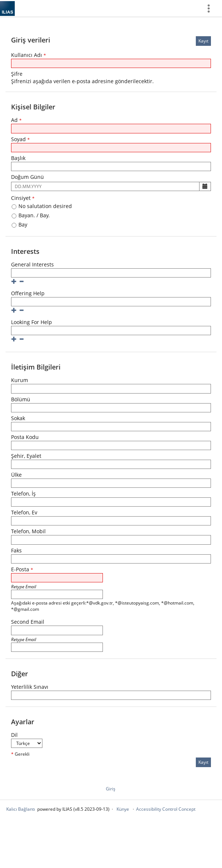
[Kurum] (111, 389)
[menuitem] (211, 8)
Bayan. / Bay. (30, 215)
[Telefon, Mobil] (111, 540)
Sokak (18, 418)
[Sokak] (111, 427)
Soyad (20, 139)
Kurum (20, 380)
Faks (16, 550)
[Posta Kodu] (111, 445)
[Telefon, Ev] (111, 521)
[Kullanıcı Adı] (111, 63)
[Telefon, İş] (111, 502)
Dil (14, 735)
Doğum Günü (27, 177)
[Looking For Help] (111, 331)
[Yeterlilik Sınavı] (111, 695)
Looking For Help (32, 322)
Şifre (17, 74)
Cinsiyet (23, 198)
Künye (123, 809)
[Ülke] (111, 483)
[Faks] (111, 559)
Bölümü (21, 399)
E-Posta (22, 569)
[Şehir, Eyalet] (111, 464)
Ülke (16, 475)
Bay (19, 224)
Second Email (28, 622)
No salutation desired (41, 206)
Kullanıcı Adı (29, 55)
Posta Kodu (25, 437)
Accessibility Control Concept (166, 809)
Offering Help (28, 293)
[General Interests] (111, 273)
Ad (16, 120)
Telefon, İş (23, 493)
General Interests (32, 264)
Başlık (18, 158)
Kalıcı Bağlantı (21, 809)
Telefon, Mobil (28, 531)
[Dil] (27, 743)
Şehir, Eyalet (26, 456)
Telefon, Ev (24, 512)
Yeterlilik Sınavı (30, 687)
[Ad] (111, 128)
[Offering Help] (111, 302)
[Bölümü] (111, 408)
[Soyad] (111, 148)
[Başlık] (111, 166)
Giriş (111, 789)
